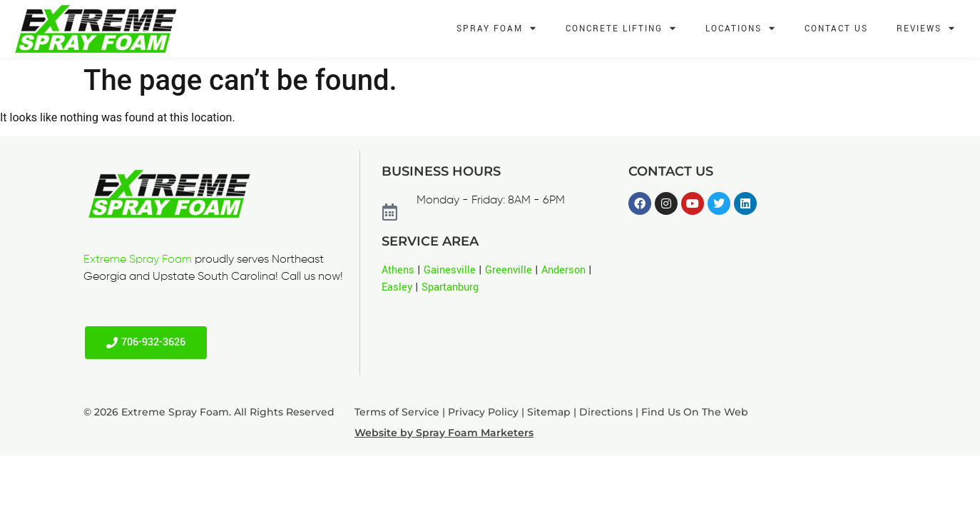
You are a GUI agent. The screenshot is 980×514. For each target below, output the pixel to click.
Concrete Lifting (621, 29)
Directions (606, 412)
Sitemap (549, 412)
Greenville (509, 270)
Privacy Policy (483, 412)
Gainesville (450, 270)
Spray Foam (497, 29)
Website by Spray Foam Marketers (444, 433)
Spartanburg (450, 287)
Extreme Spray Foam (138, 260)
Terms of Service (397, 412)
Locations (741, 29)
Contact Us (836, 29)
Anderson (563, 270)
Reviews (926, 29)
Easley (397, 287)
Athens (398, 270)
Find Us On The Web (695, 412)
